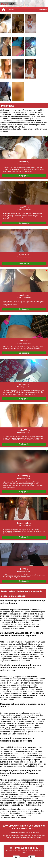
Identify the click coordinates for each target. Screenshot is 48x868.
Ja (16, 857)
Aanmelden (42, 10)
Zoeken (11, 10)
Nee (32, 857)
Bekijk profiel (24, 176)
